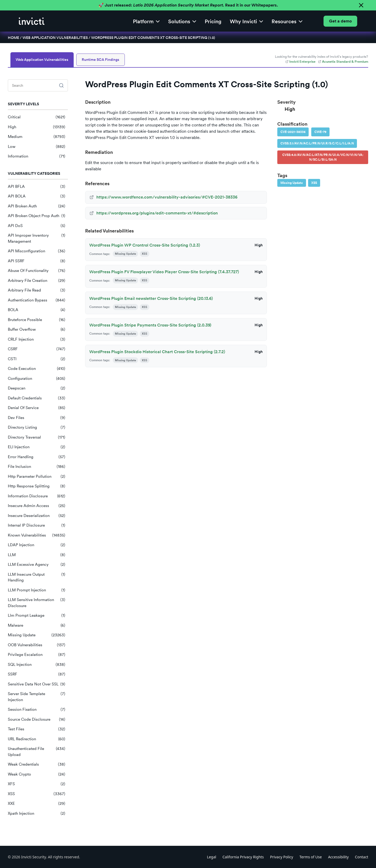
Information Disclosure (37, 496)
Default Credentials (37, 398)
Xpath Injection (37, 814)
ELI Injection (37, 447)
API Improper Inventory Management (37, 238)
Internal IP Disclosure (37, 525)
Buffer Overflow (37, 330)
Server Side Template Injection (37, 697)
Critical (37, 117)
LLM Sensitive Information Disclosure (37, 603)
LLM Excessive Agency (37, 565)
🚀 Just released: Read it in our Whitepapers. (188, 5)
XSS (37, 794)
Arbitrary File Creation (37, 281)
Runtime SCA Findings (101, 60)
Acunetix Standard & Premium (343, 62)
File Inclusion (37, 467)
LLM (37, 555)
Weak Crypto (37, 774)
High (37, 127)
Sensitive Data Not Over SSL (37, 684)
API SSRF (37, 261)
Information (37, 156)
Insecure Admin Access (37, 506)
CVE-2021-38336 (293, 132)
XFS (37, 784)
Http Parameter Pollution (37, 477)
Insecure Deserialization (37, 516)
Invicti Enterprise (300, 62)
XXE (37, 804)
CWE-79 (320, 132)
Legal (212, 857)
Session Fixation (37, 710)
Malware (37, 625)
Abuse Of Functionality (37, 271)
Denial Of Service (37, 408)
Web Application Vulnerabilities (55, 38)
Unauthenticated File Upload (37, 752)
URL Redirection (37, 739)
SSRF (37, 674)
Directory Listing (37, 427)
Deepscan (37, 388)
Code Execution (37, 369)
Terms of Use (311, 857)
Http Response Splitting (37, 486)
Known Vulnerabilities (37, 535)
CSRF (37, 349)
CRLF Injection (37, 339)
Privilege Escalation (37, 655)
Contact (362, 857)
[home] (32, 21)
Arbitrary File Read (37, 290)
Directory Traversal (37, 437)
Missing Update (37, 635)
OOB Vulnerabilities (37, 645)
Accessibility (338, 857)
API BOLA (37, 196)
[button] (146, 21)
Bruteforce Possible (37, 320)
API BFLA (37, 187)
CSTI (37, 359)
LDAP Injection (37, 545)
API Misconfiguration (37, 251)
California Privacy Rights (243, 857)
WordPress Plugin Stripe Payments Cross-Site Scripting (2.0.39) (150, 325)
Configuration (37, 379)
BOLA (37, 310)
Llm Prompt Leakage (37, 616)
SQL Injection (37, 665)
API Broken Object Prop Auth (37, 216)
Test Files (37, 729)
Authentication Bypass (37, 300)
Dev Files (37, 418)
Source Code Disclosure (37, 720)
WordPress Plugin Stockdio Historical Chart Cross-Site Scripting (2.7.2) (157, 352)
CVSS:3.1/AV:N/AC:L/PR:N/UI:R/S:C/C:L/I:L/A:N (317, 143)
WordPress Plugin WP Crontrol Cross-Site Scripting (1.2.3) (145, 245)
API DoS (37, 226)
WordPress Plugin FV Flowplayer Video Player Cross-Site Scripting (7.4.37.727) (164, 272)
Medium (37, 137)
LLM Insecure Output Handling (37, 577)
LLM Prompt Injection (37, 590)
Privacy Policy (281, 857)
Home (13, 38)
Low (37, 147)
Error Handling (37, 457)
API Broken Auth (37, 206)
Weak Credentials (37, 764)
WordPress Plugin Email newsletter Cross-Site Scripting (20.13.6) (151, 298)
